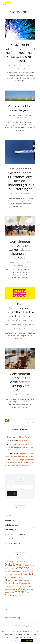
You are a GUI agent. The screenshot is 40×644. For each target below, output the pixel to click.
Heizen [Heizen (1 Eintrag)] (31, 571)
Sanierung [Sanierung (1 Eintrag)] (17, 586)
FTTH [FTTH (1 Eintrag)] (13, 569)
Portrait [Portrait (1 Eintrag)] (28, 583)
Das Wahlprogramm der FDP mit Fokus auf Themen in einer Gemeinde (20, 312)
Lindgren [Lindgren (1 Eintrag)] (27, 580)
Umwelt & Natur (24, 115)
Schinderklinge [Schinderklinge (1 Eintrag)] (24, 586)
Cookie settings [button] (13, 641)
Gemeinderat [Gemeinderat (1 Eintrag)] (8, 571)
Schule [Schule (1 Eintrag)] (30, 586)
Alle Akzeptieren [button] (27, 641)
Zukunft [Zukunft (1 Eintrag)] (21, 595)
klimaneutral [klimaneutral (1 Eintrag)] (20, 577)
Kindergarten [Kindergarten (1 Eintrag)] (13, 577)
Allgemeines (9, 516)
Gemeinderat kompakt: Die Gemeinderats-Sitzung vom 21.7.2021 (20, 250)
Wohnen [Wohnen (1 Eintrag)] (30, 592)
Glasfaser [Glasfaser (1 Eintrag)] (27, 571)
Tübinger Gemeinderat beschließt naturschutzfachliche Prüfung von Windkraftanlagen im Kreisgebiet (19, 462)
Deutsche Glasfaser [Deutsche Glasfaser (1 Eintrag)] (22, 562)
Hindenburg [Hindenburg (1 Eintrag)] (8, 575)
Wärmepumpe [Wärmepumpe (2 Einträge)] (11, 595)
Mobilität (31, 325)
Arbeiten (8, 520)
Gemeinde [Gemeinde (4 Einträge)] (22, 568)
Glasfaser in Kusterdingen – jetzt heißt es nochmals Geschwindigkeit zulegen (20, 53)
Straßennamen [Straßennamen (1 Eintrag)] (9, 589)
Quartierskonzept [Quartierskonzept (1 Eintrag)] (9, 586)
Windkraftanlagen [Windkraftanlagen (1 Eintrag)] (9, 592)
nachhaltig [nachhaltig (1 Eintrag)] (23, 583)
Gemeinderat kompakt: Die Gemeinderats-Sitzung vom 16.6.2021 (20, 382)
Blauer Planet (25, 437)
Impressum (9, 609)
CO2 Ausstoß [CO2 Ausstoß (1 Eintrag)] (13, 562)
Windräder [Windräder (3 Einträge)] (21, 592)
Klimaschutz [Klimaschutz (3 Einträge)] (12, 580)
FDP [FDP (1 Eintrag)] (34, 565)
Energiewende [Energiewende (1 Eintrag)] (28, 565)
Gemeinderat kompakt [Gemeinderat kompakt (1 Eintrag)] (18, 571)
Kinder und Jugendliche (14, 534)
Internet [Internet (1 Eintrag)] (7, 577)
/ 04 (12, 420)
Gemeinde (27, 66)
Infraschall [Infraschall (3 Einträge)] (27, 574)
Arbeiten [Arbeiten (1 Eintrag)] (7, 562)
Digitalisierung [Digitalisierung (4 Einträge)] (14, 564)
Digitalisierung (16, 66)
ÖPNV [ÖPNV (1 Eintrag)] (25, 595)
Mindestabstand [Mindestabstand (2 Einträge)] (12, 583)
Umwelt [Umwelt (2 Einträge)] (16, 589)
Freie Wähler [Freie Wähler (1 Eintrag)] (8, 569)
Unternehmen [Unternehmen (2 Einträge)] (27, 589)
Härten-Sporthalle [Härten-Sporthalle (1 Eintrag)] (16, 575)
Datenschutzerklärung (12, 618)
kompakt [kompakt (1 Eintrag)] (22, 580)
